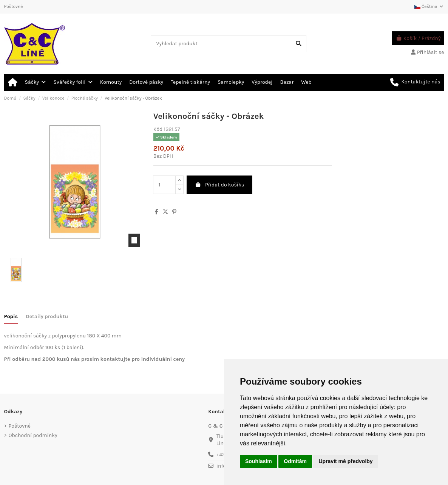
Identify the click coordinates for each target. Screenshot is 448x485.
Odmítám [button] (295, 461)
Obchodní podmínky (33, 435)
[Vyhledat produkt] (298, 44)
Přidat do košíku (219, 185)
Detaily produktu (47, 316)
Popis (11, 316)
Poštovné (14, 6)
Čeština (429, 6)
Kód (158, 129)
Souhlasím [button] (259, 461)
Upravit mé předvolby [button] (345, 461)
